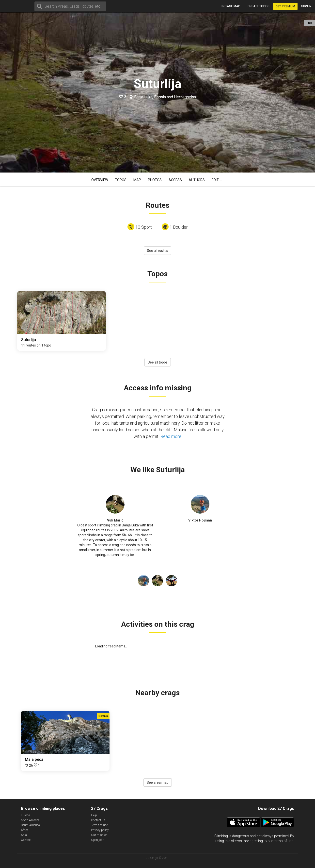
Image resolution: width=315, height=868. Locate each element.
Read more (171, 436)
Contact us (98, 820)
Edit (217, 180)
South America (30, 825)
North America (30, 820)
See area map (158, 782)
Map (137, 180)
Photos (155, 180)
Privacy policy (100, 830)
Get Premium (285, 6)
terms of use (283, 841)
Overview (100, 180)
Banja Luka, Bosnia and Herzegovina (165, 97)
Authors (197, 180)
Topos (121, 180)
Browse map (230, 6)
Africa (25, 830)
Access (175, 180)
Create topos (259, 6)
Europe (25, 815)
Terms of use (99, 825)
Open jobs (98, 840)
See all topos (158, 362)
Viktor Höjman (200, 520)
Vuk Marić (115, 520)
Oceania (26, 840)
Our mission (99, 835)
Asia (24, 835)
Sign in (306, 6)
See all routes (157, 251)
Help (94, 815)
